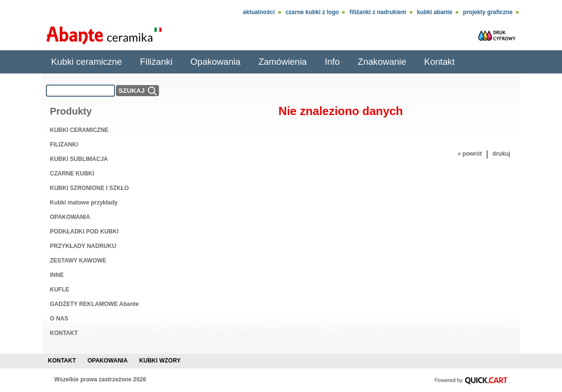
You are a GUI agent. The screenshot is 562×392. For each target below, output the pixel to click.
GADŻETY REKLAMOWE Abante (94, 304)
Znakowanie (382, 62)
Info (332, 62)
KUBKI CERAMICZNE (79, 130)
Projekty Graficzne (488, 12)
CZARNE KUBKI (72, 174)
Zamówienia (283, 62)
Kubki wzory (160, 361)
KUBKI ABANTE (435, 12)
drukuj (501, 154)
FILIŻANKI (64, 145)
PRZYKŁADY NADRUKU (83, 246)
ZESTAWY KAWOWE (78, 261)
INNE (57, 275)
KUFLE (59, 290)
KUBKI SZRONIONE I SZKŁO (89, 188)
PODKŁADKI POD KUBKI (84, 232)
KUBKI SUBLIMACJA (79, 159)
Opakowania (215, 62)
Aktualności (259, 12)
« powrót (470, 154)
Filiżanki (156, 62)
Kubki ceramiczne (87, 62)
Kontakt (440, 62)
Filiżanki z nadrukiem (378, 12)
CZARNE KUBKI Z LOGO (312, 12)
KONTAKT (64, 333)
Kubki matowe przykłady (84, 203)
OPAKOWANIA (70, 217)
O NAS (59, 319)
